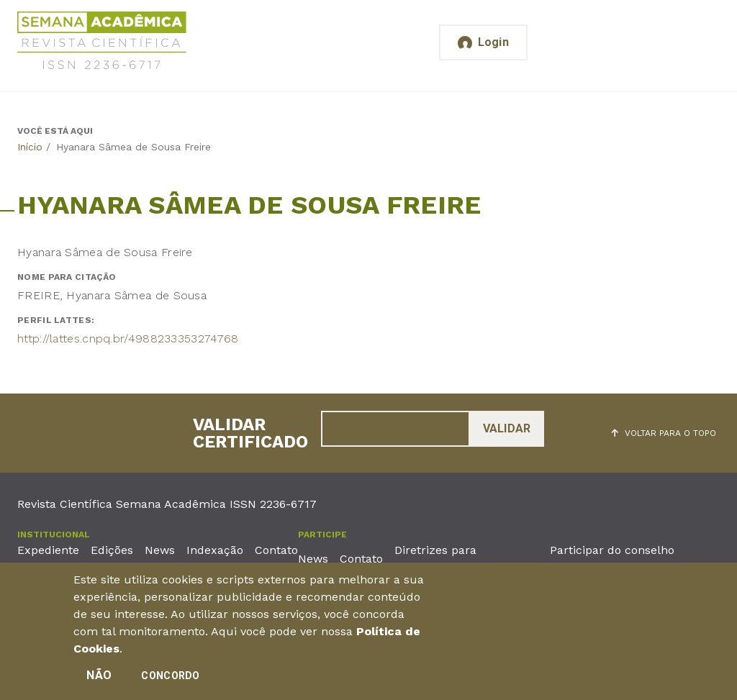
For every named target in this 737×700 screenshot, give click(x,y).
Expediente (48, 550)
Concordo (170, 681)
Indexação (215, 550)
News (160, 550)
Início (30, 147)
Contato (276, 550)
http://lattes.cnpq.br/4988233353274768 (128, 338)
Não (99, 680)
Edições (112, 550)
